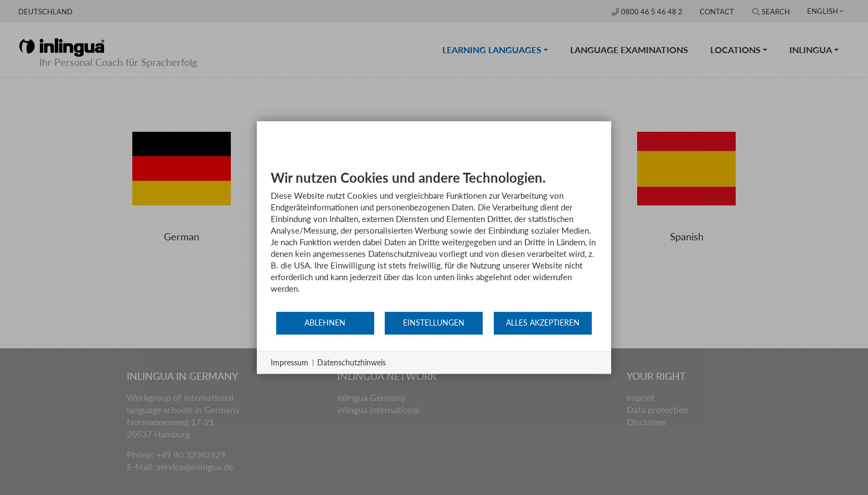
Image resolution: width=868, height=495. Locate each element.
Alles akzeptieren (543, 323)
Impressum (290, 362)
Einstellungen (434, 323)
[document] (434, 240)
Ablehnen (325, 323)
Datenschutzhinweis (352, 362)
